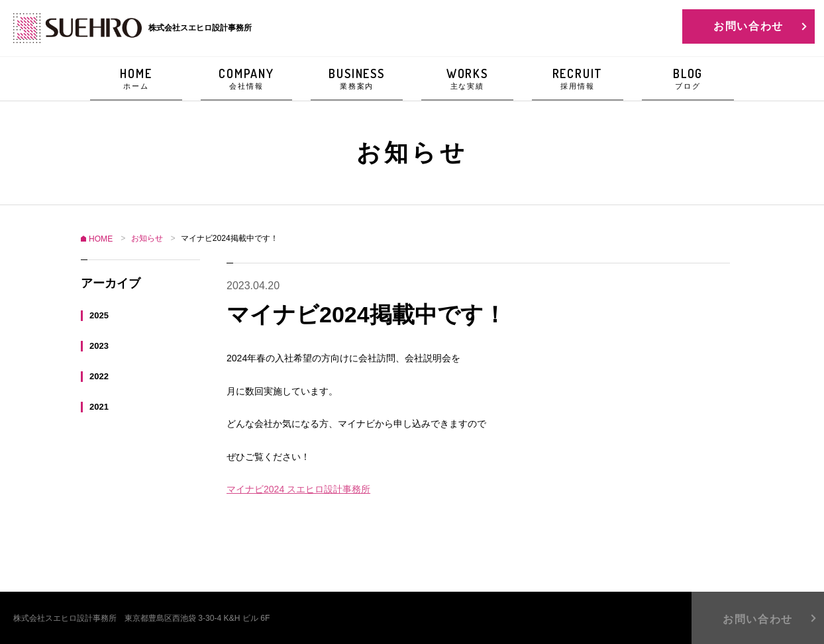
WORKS (467, 79)
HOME (136, 79)
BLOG (688, 79)
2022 (99, 376)
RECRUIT (578, 79)
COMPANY (247, 79)
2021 (99, 406)
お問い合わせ (748, 26)
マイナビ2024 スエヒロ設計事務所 (298, 489)
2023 (99, 345)
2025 (99, 315)
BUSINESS (357, 79)
